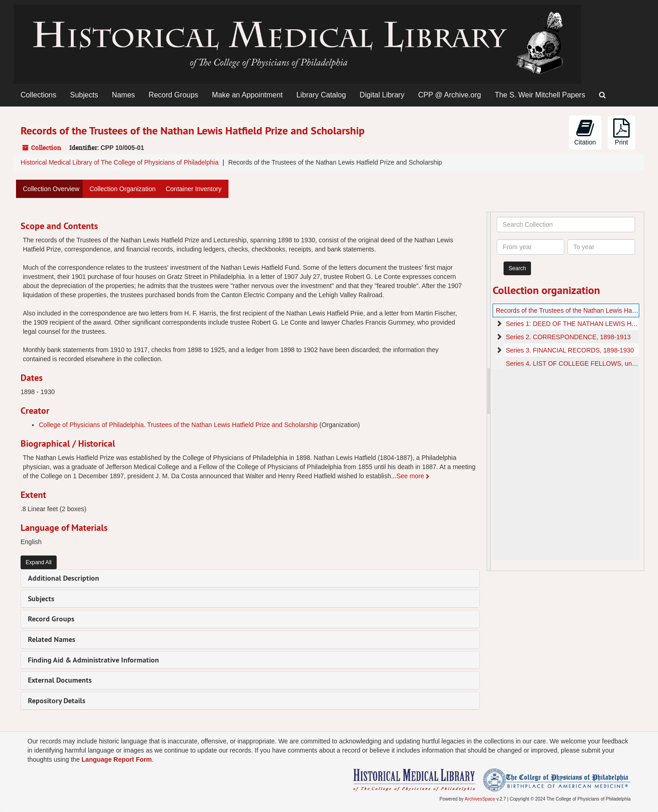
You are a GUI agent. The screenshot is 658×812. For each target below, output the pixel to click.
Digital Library (382, 95)
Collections (38, 95)
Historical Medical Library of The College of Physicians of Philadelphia (119, 162)
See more (413, 476)
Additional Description (64, 578)
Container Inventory (193, 189)
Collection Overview (51, 189)
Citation (585, 132)
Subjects (84, 95)
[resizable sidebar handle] (489, 391)
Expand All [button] (39, 562)
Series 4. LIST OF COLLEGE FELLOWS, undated (577, 363)
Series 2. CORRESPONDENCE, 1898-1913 (568, 337)
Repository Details (57, 701)
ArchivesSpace (480, 799)
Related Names (52, 639)
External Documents (60, 680)
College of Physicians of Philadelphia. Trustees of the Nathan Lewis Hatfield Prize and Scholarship (178, 425)
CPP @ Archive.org (450, 95)
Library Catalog (321, 95)
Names (124, 95)
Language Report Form (117, 759)
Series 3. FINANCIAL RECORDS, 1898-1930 (570, 350)
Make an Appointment (247, 95)
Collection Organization (123, 189)
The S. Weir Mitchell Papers (540, 95)
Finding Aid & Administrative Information (93, 660)
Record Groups (173, 95)
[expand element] (499, 324)
